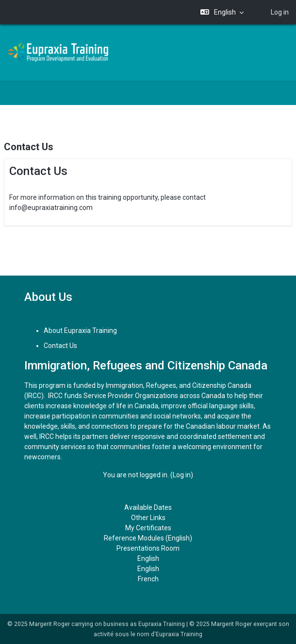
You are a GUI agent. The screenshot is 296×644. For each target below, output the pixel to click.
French (148, 579)
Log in (280, 12)
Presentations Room (148, 548)
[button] (222, 12)
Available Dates (148, 507)
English (148, 558)
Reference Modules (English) (148, 538)
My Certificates (148, 528)
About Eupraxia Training (80, 331)
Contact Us (60, 346)
